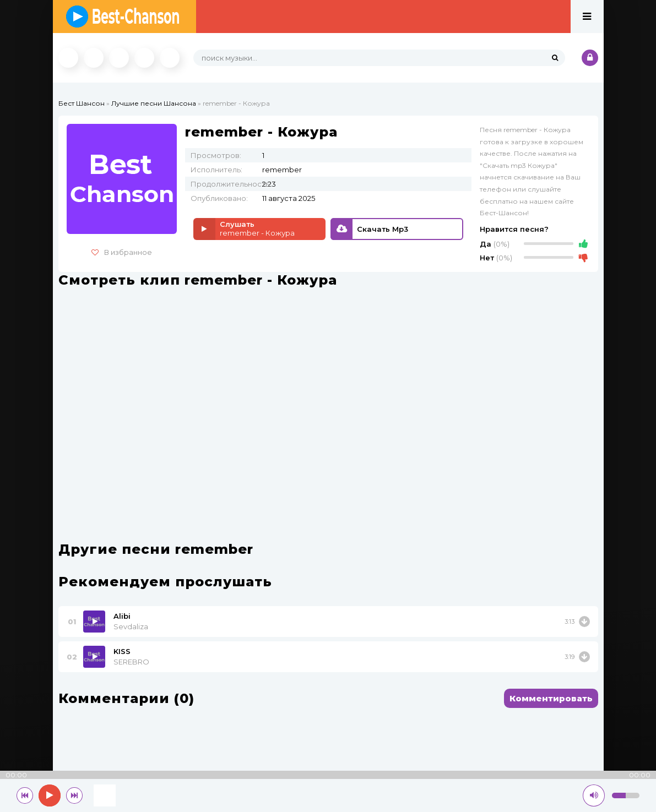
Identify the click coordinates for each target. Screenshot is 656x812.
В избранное (122, 252)
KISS (122, 651)
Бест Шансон (82, 103)
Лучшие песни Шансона (154, 103)
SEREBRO (131, 662)
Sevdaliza (131, 626)
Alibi (122, 616)
